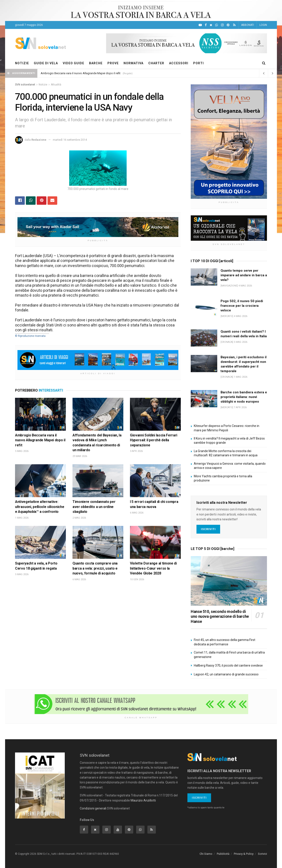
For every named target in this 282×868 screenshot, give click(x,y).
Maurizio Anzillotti (143, 800)
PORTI (198, 63)
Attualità (56, 85)
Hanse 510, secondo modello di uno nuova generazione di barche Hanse (220, 616)
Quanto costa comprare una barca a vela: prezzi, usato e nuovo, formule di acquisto (95, 569)
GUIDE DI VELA (46, 63)
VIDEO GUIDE (73, 63)
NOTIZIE (22, 63)
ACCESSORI (179, 63)
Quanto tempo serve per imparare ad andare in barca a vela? (244, 275)
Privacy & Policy (244, 854)
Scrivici (262, 854)
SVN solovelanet (25, 85)
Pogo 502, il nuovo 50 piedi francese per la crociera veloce (242, 306)
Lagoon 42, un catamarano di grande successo (226, 674)
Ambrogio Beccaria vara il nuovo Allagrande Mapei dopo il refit (81, 73)
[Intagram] (222, 25)
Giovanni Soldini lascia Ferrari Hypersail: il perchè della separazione (154, 440)
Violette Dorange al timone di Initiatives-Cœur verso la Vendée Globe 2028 (153, 569)
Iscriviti (208, 529)
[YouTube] (200, 25)
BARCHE (96, 63)
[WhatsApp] (217, 25)
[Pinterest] (228, 25)
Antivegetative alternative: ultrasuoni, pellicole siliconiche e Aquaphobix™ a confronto (40, 507)
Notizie (43, 85)
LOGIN (263, 25)
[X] (211, 25)
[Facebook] (206, 25)
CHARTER (156, 63)
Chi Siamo (206, 854)
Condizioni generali (93, 808)
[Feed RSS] (234, 25)
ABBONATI (248, 25)
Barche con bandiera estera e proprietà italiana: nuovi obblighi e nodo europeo (244, 397)
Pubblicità (223, 854)
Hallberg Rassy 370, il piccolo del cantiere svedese (228, 665)
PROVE (113, 63)
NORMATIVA (133, 63)
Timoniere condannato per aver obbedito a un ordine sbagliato (94, 507)
